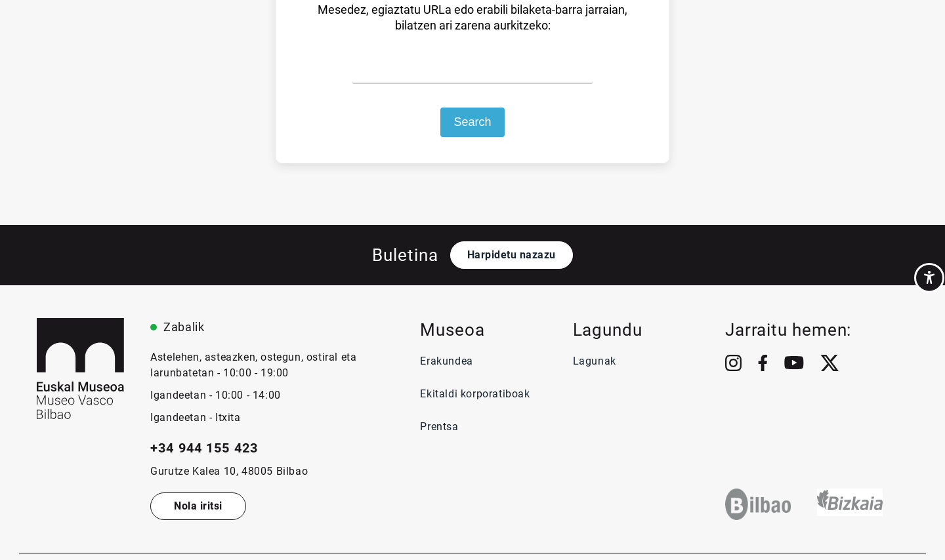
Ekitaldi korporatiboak (475, 394)
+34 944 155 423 (204, 448)
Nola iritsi (198, 506)
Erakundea (446, 361)
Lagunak (595, 361)
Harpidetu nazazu (512, 255)
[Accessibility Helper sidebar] (929, 278)
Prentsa (441, 427)
